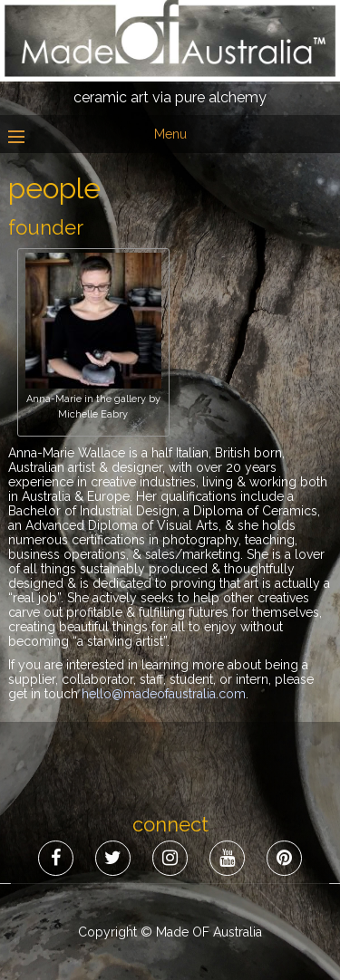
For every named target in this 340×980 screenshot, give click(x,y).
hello (164, 694)
